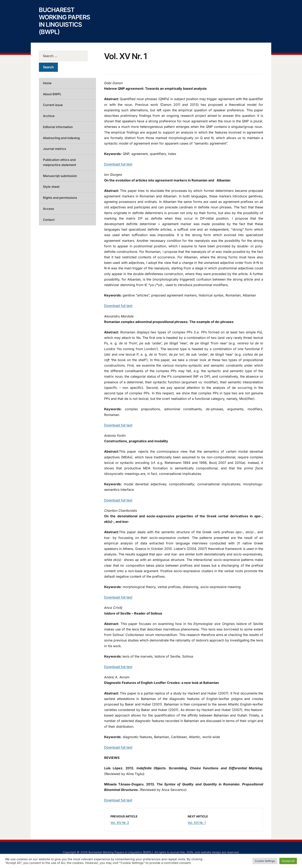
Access (48, 209)
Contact (49, 220)
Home (47, 83)
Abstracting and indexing (61, 138)
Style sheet (51, 187)
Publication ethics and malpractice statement (60, 162)
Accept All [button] (288, 861)
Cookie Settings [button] (265, 861)
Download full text (118, 164)
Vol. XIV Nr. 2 (120, 823)
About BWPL (52, 94)
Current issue (53, 105)
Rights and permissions (60, 198)
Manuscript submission (60, 176)
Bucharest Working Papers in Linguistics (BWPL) (64, 21)
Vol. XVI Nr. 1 (197, 823)
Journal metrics (55, 149)
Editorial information (58, 127)
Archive (49, 116)
